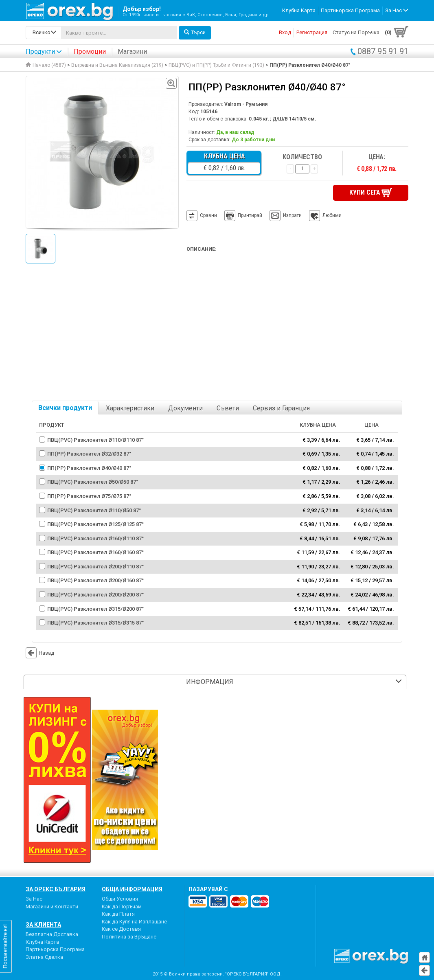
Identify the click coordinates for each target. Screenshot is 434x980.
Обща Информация (132, 888)
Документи (185, 408)
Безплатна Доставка (52, 934)
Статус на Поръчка (356, 32)
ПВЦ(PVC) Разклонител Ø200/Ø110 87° (95, 566)
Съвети (228, 408)
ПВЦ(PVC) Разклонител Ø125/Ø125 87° (95, 523)
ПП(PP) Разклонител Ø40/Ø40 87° (89, 467)
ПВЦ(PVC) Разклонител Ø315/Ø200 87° (95, 608)
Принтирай (243, 215)
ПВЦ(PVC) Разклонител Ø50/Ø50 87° (93, 481)
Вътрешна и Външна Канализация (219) (117, 65)
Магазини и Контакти (52, 906)
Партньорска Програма (350, 10)
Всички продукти (65, 407)
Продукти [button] (44, 52)
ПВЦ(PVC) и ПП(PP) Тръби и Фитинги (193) (216, 65)
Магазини (132, 52)
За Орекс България (56, 888)
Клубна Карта (299, 10)
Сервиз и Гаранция (281, 408)
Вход (285, 32)
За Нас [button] (397, 10)
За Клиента (43, 924)
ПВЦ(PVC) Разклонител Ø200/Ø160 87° (95, 580)
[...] (119, 33)
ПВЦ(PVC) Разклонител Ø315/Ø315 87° (95, 622)
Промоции (90, 52)
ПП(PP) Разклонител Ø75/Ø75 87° (89, 495)
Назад (40, 652)
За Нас (34, 898)
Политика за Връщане (129, 936)
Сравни (208, 215)
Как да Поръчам (122, 906)
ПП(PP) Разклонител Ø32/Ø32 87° (89, 453)
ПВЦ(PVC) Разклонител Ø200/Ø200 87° (95, 594)
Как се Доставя (121, 928)
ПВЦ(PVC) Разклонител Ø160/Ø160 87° (95, 552)
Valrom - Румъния (246, 104)
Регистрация (312, 32)
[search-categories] (44, 33)
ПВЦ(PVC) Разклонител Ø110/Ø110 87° (95, 439)
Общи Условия (120, 898)
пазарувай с (208, 888)
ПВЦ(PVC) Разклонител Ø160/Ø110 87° (95, 538)
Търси (195, 32)
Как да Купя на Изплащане (134, 921)
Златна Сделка (44, 956)
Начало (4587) (46, 65)
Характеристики (130, 408)
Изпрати (292, 215)
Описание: (201, 249)
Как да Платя (118, 913)
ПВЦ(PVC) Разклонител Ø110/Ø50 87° (94, 510)
